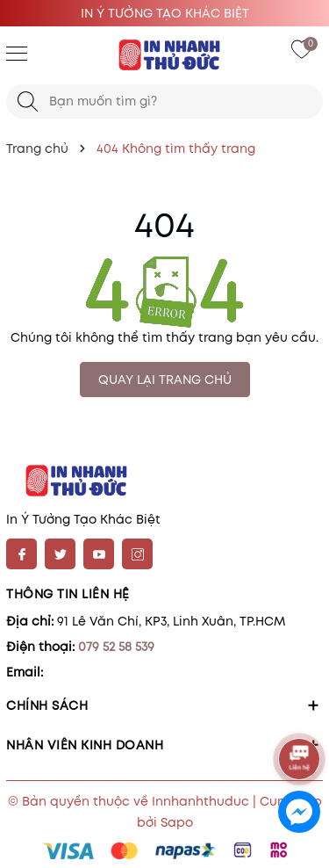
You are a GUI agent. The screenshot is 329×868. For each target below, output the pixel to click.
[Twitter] (60, 554)
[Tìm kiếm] (28, 101)
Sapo (177, 822)
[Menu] (17, 53)
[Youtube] (99, 554)
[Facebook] (21, 554)
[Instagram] (137, 554)
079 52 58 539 (116, 647)
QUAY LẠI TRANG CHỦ (165, 380)
